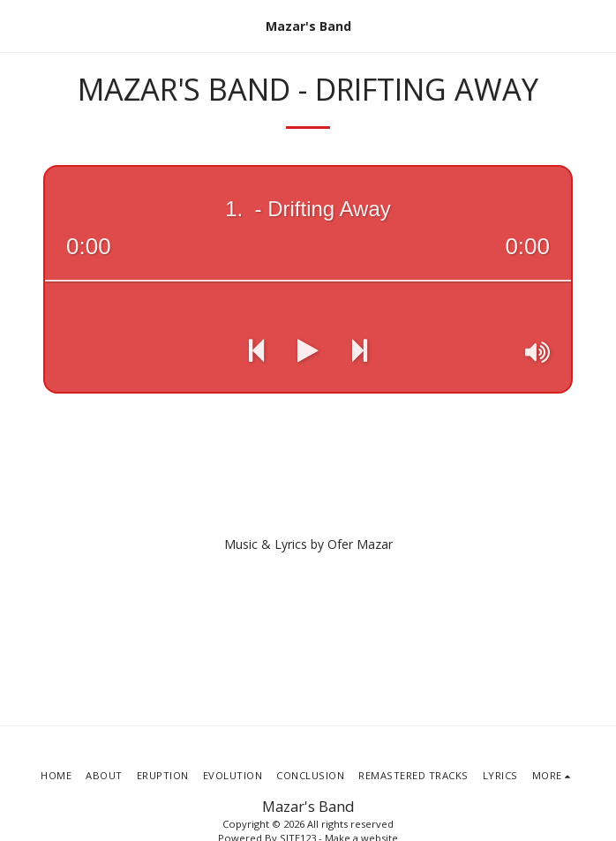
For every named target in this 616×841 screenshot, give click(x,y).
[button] (19, 25)
